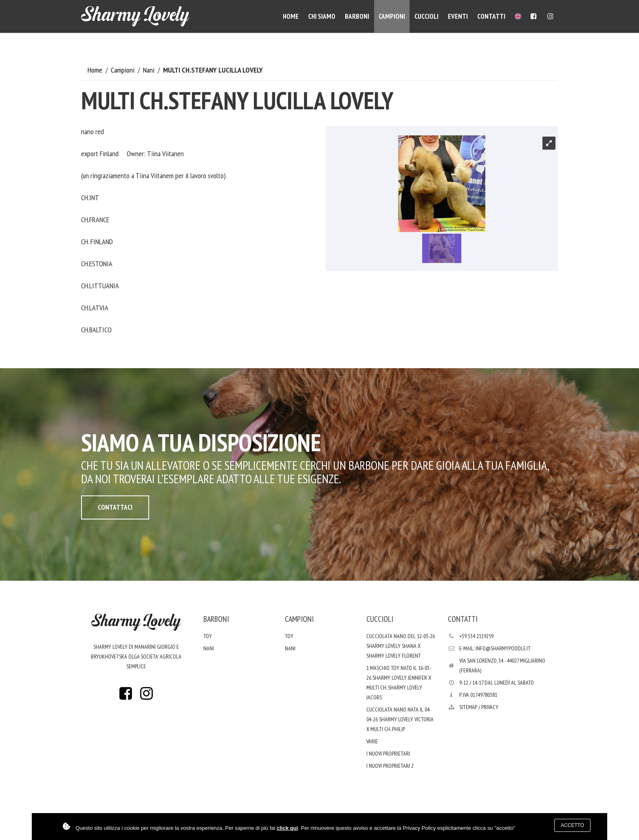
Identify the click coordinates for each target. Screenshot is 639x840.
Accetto (572, 825)
